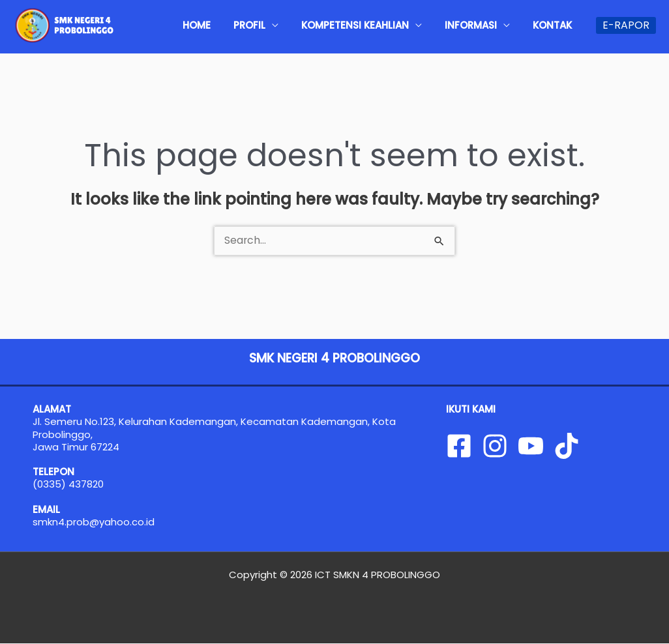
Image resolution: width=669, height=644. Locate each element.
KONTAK (557, 25)
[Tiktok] (567, 446)
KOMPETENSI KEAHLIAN (379, 25)
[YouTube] (531, 446)
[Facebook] (459, 446)
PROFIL (283, 25)
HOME (240, 25)
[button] (626, 25)
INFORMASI (485, 25)
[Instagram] (495, 446)
